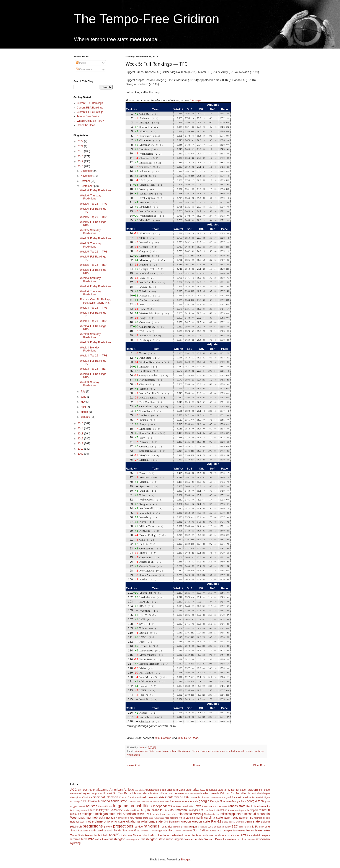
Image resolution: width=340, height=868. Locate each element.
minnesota (185, 814)
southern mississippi (152, 831)
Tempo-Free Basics (88, 116)
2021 (81, 146)
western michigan (237, 839)
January (86, 417)
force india (165, 801)
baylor (86, 793)
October (86, 181)
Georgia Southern (201, 751)
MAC (173, 810)
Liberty (143, 810)
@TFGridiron (163, 738)
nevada (249, 751)
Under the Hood (86, 125)
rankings (259, 751)
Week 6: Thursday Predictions (91, 197)
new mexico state (139, 818)
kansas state (218, 751)
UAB (151, 836)
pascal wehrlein (236, 822)
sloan (262, 827)
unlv (206, 836)
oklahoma (133, 821)
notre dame (95, 821)
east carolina (243, 797)
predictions (93, 826)
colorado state (156, 797)
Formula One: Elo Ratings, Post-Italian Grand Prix (95, 301)
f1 (82, 801)
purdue (139, 827)
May (83, 402)
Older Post (259, 765)
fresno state (191, 801)
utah (218, 835)
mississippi (199, 814)
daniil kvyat (224, 798)
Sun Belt (199, 830)
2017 (81, 161)
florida (106, 801)
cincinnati (99, 797)
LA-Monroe (116, 810)
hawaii (82, 806)
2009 (81, 454)
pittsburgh (76, 827)
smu (267, 827)
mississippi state (232, 814)
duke (232, 797)
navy (89, 818)
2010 (81, 449)
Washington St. (134, 840)
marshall (230, 751)
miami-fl (240, 751)
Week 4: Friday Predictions (96, 286)
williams (252, 840)
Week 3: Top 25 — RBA (94, 369)
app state (139, 790)
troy (130, 836)
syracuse (211, 831)
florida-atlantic (134, 801)
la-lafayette (103, 810)
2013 (81, 434)
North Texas (231, 818)
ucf (157, 835)
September (87, 186)
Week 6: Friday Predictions (96, 190)
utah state (228, 836)
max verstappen (238, 810)
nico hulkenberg (157, 818)
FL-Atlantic (94, 801)
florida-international (150, 801)
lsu (162, 810)
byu (228, 794)
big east (107, 794)
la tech (91, 810)
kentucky (265, 806)
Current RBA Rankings (90, 108)
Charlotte (87, 797)
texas (250, 830)
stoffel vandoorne (184, 831)
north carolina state (210, 818)
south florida (114, 831)
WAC (91, 839)
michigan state (105, 814)
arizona (171, 790)
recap (164, 827)
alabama (102, 790)
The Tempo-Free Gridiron (146, 19)
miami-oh (76, 814)
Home (197, 765)
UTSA (245, 836)
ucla (163, 835)
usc (211, 835)
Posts (81, 63)
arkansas (199, 790)
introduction (188, 806)
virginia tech (134, 755)
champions (76, 797)
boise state (142, 793)
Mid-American (126, 814)
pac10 (225, 822)
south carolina (97, 831)
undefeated (175, 835)
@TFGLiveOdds (188, 738)
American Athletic (122, 790)
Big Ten (118, 793)
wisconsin (263, 839)
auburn (253, 790)
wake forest (102, 839)
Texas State (77, 836)
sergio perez (245, 827)
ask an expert (239, 790)
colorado (142, 797)
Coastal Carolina (128, 797)
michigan (88, 814)
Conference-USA (177, 797)
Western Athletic (194, 839)
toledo (105, 836)
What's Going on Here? (90, 121)
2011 (81, 444)
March (85, 412)
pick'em (265, 822)
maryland (195, 810)
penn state (252, 821)
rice (170, 827)
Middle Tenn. (144, 814)
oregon (186, 821)
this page (196, 100)
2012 (81, 439)
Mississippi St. (213, 814)
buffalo (221, 794)
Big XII (129, 793)
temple (227, 830)
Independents (162, 806)
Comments (84, 69)
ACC (74, 790)
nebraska (99, 818)
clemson (112, 797)
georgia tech (255, 801)
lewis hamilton (131, 810)
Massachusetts (209, 810)
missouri (250, 814)
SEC (235, 826)
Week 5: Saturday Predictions (90, 232)
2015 (81, 423)
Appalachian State (145, 751)
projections (123, 826)
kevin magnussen (78, 810)
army (158, 751)
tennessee (239, 831)
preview (108, 827)
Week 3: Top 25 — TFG (94, 356)
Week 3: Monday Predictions (90, 349)
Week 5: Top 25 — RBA (94, 265)
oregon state (201, 821)
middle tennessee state (165, 814)
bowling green (208, 794)
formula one (177, 801)
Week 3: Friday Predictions (96, 342)
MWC (82, 818)
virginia (266, 836)
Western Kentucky (215, 839)
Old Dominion (172, 822)
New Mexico (122, 818)
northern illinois (262, 818)
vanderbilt (255, 836)
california (245, 794)
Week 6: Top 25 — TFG (94, 204)
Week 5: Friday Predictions (96, 238)
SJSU (255, 827)
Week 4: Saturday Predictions (90, 280)
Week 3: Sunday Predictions (90, 384)
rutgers (193, 827)
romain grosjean (181, 827)
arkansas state (215, 790)
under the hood (193, 836)
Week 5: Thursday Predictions (91, 245)
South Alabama (79, 831)
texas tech (92, 835)
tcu (220, 830)
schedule (203, 827)
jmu (217, 806)
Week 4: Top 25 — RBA (94, 321)
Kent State (252, 806)
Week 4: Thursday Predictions (91, 293)
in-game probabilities (132, 806)
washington (117, 839)
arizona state (184, 790)
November (87, 176)
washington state (153, 839)
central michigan (260, 794)
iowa (198, 806)
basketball (76, 794)
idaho (101, 806)
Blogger (186, 860)
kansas (223, 806)
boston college (170, 751)
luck (167, 810)
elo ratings (75, 801)
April (84, 407)
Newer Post (133, 765)
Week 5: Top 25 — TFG (94, 252)
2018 (81, 156)
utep (238, 836)
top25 (114, 835)
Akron (92, 790)
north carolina (187, 818)
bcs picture (96, 794)
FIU (86, 801)
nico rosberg (172, 818)
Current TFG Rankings (90, 103)
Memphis (253, 810)
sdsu (210, 827)
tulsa (145, 836)
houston (92, 806)
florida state (185, 751)
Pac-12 (216, 821)
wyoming (75, 843)
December (87, 171)
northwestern (78, 822)
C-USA (235, 794)
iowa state (208, 806)
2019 (81, 151)
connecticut (196, 797)
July (83, 392)
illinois (109, 806)
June (84, 397)
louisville (153, 810)
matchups (223, 810)
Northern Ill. (246, 818)
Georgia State (239, 801)
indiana (177, 806)
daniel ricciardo (211, 798)
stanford (169, 830)
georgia (204, 801)
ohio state (118, 821)
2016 (81, 166)
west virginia (175, 839)
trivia (124, 836)
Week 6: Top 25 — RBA (94, 217)
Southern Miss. (131, 831)
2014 (81, 428)
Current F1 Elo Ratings (90, 112)
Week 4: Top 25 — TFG (94, 308)
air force (83, 790)
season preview (222, 827)
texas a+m (262, 830)
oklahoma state (152, 821)
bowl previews (176, 794)
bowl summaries (192, 794)
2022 (81, 141)
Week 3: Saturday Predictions (90, 336)
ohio (107, 821)
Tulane (137, 836)
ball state (264, 790)
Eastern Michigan (261, 797)
